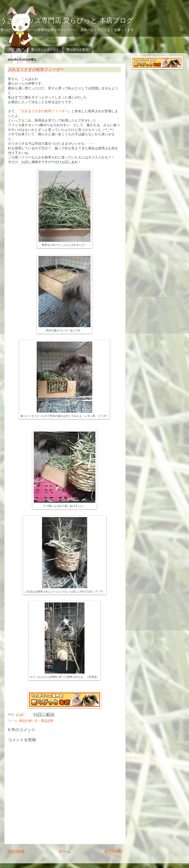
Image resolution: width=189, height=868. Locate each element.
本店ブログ (16, 49)
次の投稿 (16, 851)
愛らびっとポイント (45, 49)
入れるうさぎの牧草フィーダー (45, 111)
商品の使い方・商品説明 (36, 721)
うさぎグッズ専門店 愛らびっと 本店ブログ (67, 20)
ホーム (65, 851)
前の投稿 (113, 851)
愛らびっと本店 (77, 49)
